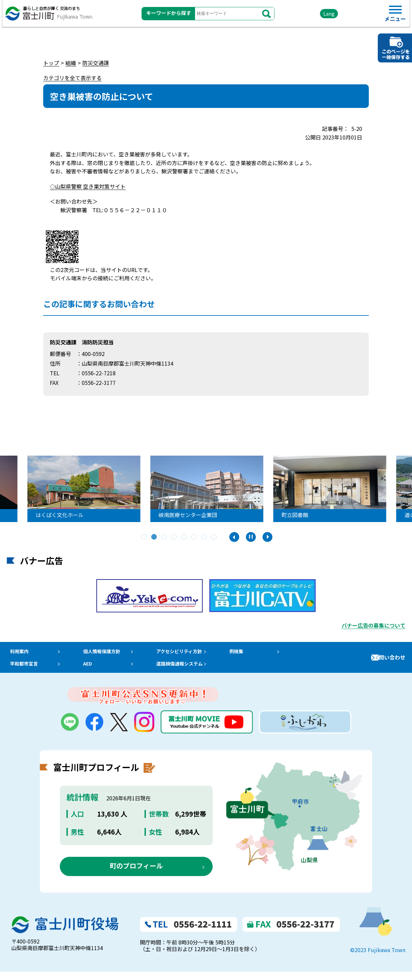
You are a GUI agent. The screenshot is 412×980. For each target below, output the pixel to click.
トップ (51, 63)
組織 (71, 63)
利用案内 (17, 653)
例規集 (249, 653)
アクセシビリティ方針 (189, 653)
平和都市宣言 (23, 669)
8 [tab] (214, 537)
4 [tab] (174, 537)
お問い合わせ (389, 661)
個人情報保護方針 (106, 653)
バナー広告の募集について (373, 625)
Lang (313, 16)
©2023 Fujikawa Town (378, 958)
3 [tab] (164, 537)
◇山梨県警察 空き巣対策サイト (88, 186)
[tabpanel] (100, 489)
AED (90, 669)
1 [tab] (145, 537)
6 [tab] (194, 537)
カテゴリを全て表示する (72, 78)
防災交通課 (96, 63)
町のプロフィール (136, 874)
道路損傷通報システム (189, 669)
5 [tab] (184, 537)
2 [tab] (154, 537)
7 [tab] (204, 537)
